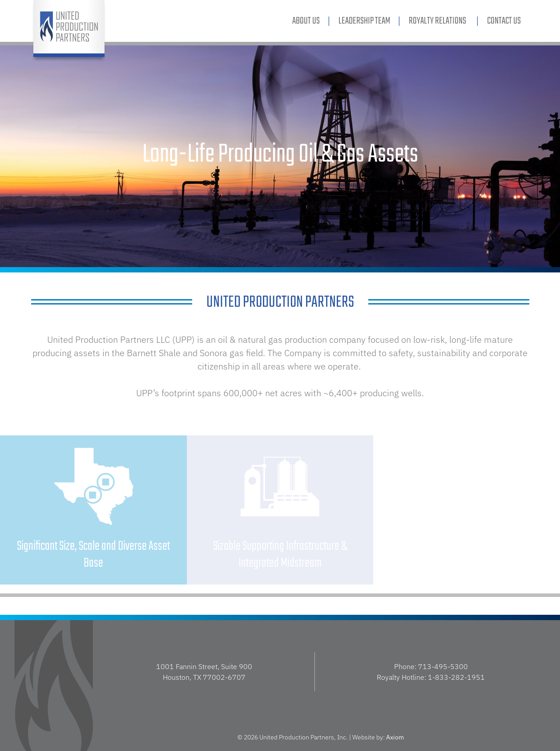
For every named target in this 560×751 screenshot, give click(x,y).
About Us (306, 21)
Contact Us (504, 21)
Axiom (395, 737)
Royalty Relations (439, 21)
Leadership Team (364, 21)
